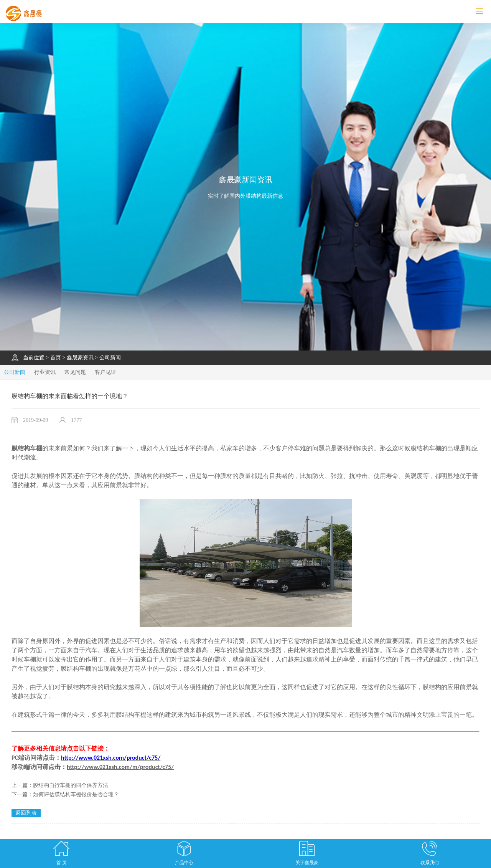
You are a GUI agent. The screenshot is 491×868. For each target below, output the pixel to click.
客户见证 (105, 372)
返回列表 (26, 813)
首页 (56, 358)
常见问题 (75, 372)
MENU (483, 11)
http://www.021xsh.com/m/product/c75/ (120, 767)
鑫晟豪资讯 (80, 358)
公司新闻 (110, 358)
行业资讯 (45, 372)
